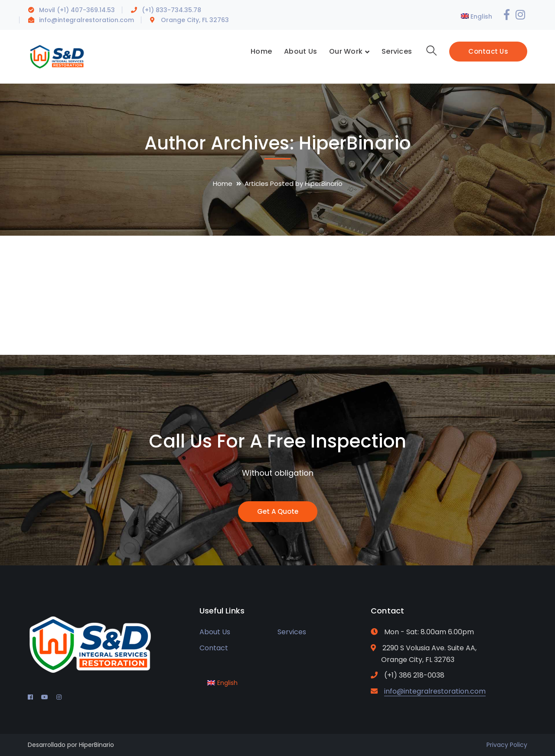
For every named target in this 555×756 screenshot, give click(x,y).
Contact (214, 648)
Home (223, 183)
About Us (215, 632)
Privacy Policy (507, 745)
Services (292, 632)
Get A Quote (278, 511)
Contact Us (488, 51)
